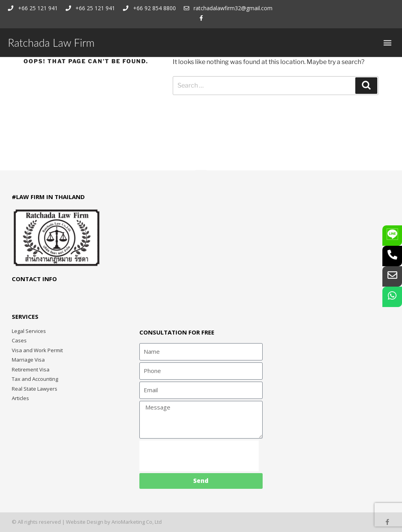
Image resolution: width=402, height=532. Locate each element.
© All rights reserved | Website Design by (62, 522)
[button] (388, 43)
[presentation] (199, 456)
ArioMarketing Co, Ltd (137, 522)
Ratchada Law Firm (51, 43)
